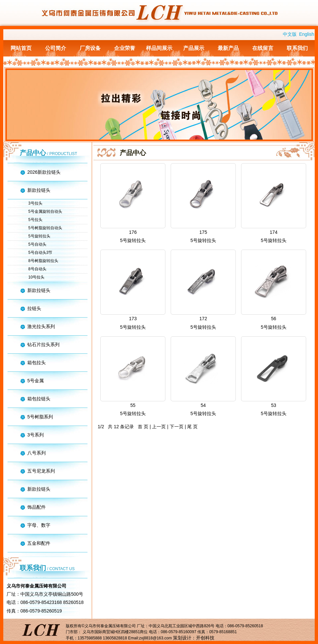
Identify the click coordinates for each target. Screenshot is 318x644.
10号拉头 (36, 277)
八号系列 (37, 453)
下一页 (177, 427)
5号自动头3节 (40, 253)
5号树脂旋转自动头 (45, 228)
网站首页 (21, 48)
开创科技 (205, 638)
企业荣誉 (125, 48)
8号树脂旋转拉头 (43, 261)
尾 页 (192, 427)
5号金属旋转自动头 (45, 211)
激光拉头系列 (41, 326)
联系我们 (297, 48)
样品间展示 (159, 48)
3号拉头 (35, 203)
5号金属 (36, 381)
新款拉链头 (39, 190)
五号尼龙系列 (41, 471)
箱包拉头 (37, 363)
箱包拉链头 (39, 399)
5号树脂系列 (40, 417)
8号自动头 (37, 269)
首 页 (143, 427)
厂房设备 (90, 48)
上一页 (159, 427)
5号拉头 (35, 220)
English (306, 34)
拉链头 (34, 308)
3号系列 (36, 435)
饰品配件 (37, 507)
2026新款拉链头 (44, 172)
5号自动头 (37, 244)
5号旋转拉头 (39, 236)
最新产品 (228, 48)
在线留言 (263, 48)
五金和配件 (39, 543)
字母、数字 (39, 525)
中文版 (290, 34)
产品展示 (194, 48)
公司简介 (56, 48)
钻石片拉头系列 (43, 344)
